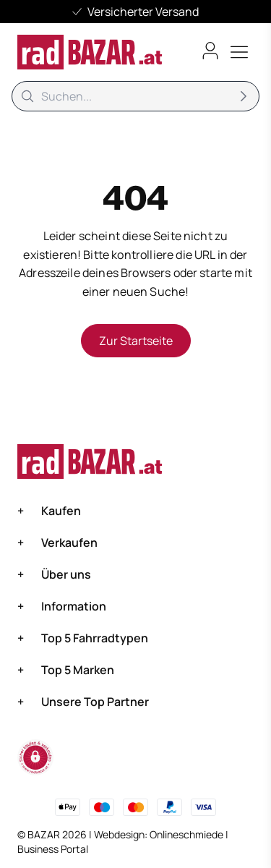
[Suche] (135, 96)
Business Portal (53, 849)
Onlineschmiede (188, 834)
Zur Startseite (136, 341)
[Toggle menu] (239, 52)
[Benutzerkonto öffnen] (210, 51)
